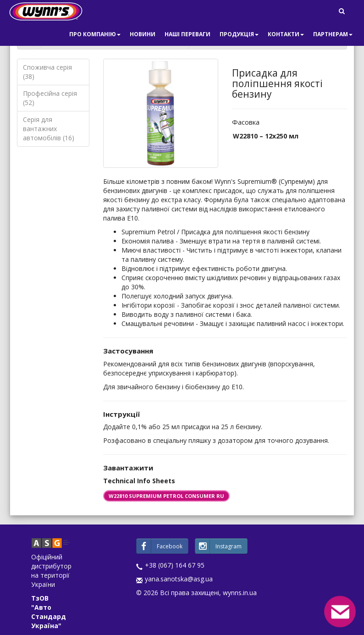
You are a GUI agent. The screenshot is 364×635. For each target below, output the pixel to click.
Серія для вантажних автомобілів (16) (49, 129)
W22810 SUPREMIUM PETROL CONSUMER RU (166, 496)
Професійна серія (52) (50, 98)
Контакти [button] (286, 34)
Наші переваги (188, 34)
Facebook (160, 546)
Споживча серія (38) (47, 72)
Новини (143, 34)
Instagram (218, 546)
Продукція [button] (239, 34)
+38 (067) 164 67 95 (175, 565)
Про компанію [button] (95, 34)
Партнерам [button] (333, 34)
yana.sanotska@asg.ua (179, 579)
